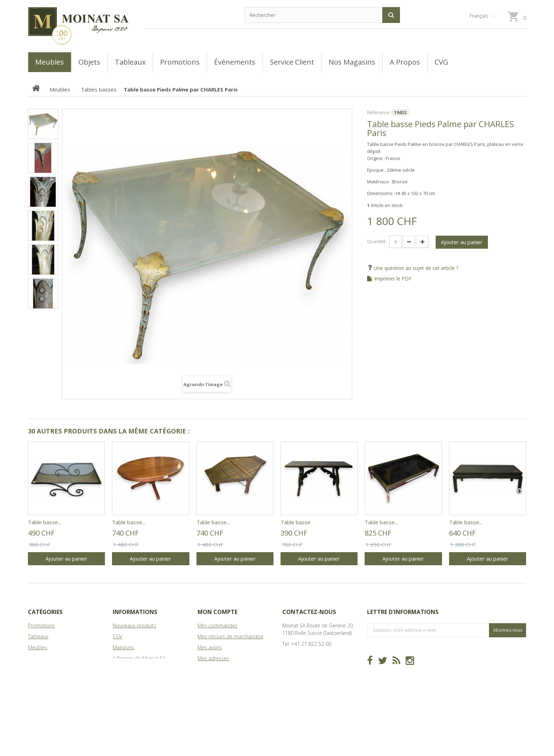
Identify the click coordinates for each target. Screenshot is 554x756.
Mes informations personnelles (233, 669)
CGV (117, 636)
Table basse (296, 522)
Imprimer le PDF (393, 279)
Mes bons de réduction (224, 680)
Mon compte (217, 612)
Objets (36, 658)
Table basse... (45, 522)
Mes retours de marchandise (231, 636)
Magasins (123, 647)
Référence (378, 112)
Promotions (41, 625)
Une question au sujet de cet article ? (415, 268)
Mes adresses (213, 658)
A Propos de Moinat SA (139, 658)
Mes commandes (217, 625)
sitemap (122, 669)
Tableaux (38, 636)
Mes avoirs (210, 647)
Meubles (38, 647)
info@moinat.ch (300, 655)
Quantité (376, 241)
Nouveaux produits (134, 625)
